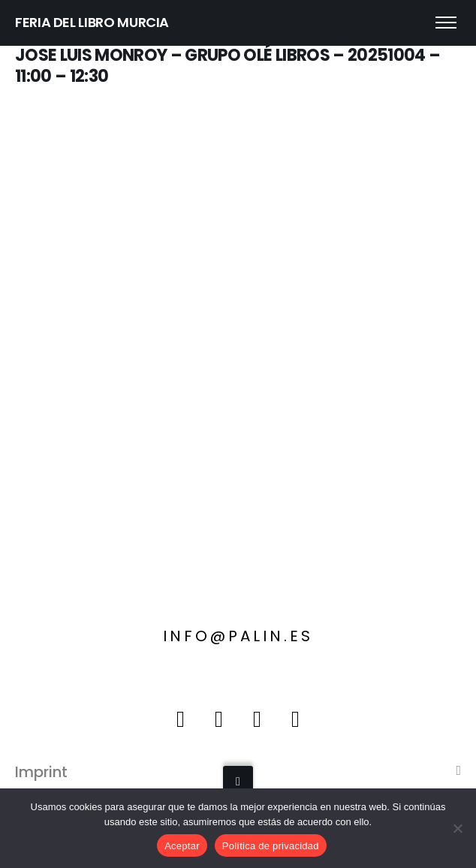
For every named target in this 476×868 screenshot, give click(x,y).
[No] (457, 828)
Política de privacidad (271, 846)
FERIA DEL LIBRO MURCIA (92, 22)
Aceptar (182, 846)
